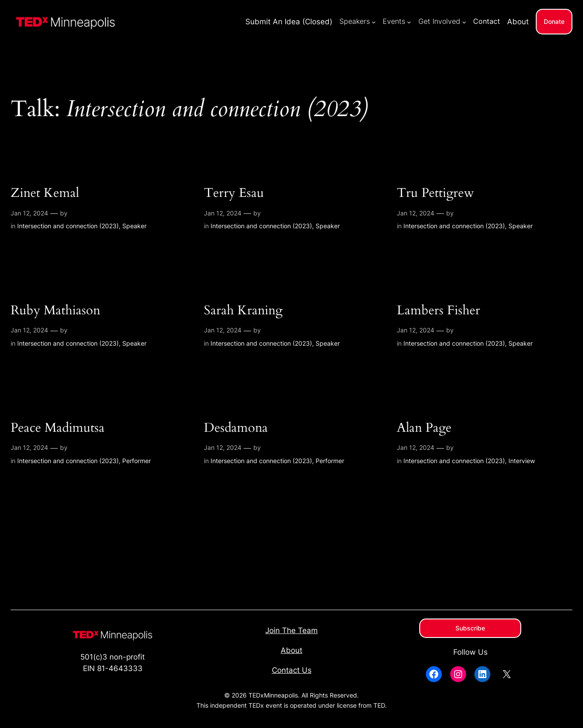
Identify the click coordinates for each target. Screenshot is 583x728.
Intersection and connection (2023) (68, 226)
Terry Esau (234, 193)
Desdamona (236, 428)
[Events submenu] (409, 22)
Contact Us (292, 670)
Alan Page (424, 428)
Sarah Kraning (243, 311)
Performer (137, 461)
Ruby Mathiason (55, 311)
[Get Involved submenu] (464, 22)
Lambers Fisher (438, 311)
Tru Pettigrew (435, 193)
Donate (554, 21)
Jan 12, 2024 (29, 213)
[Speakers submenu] (374, 22)
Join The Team (291, 630)
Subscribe (470, 628)
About (291, 650)
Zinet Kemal (45, 193)
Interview (522, 461)
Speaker (134, 226)
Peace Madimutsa (58, 428)
